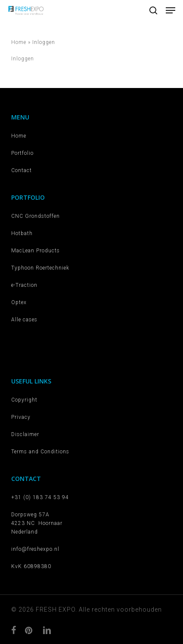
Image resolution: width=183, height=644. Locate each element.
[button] (171, 10)
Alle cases (24, 320)
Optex (19, 302)
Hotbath (22, 233)
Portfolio (22, 153)
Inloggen (23, 59)
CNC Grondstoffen (36, 216)
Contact (22, 170)
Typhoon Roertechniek (40, 268)
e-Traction (24, 285)
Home (19, 42)
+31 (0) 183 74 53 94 (40, 497)
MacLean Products (36, 251)
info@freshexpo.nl (35, 549)
